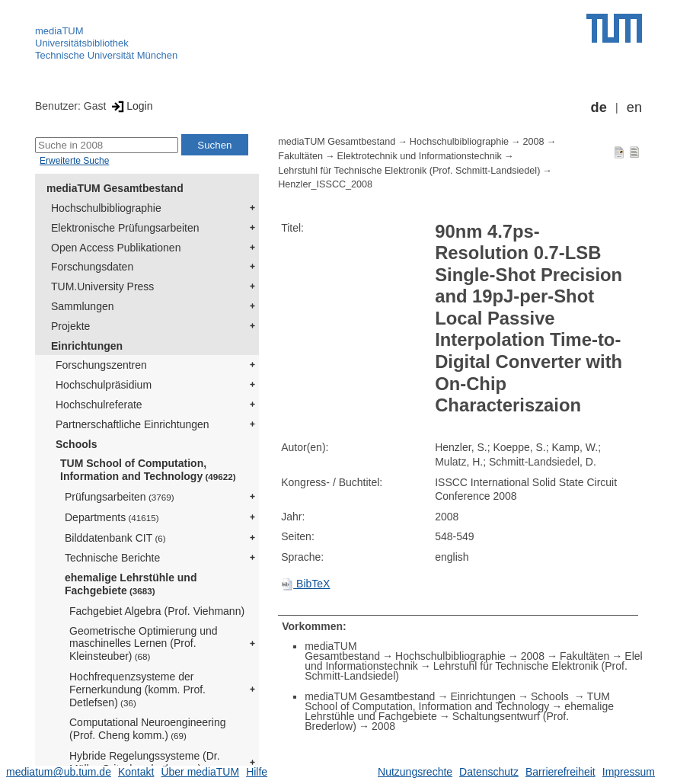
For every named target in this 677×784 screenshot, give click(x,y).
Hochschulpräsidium (104, 385)
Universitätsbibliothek (82, 43)
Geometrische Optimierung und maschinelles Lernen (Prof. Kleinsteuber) (144, 644)
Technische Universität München (106, 55)
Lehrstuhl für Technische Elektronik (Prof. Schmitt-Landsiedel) (409, 171)
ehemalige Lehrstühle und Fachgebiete (131, 584)
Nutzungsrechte (415, 772)
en (634, 107)
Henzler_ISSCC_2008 (325, 184)
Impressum (629, 772)
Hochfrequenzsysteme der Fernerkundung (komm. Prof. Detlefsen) (137, 690)
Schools (76, 444)
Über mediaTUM (200, 772)
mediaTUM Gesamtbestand (115, 188)
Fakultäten (300, 156)
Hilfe (257, 772)
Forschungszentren (101, 365)
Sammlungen (83, 306)
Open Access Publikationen (116, 248)
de (599, 107)
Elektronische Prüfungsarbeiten (125, 228)
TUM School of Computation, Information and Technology (148, 470)
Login (131, 106)
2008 (534, 142)
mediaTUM (59, 31)
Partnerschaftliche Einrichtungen (133, 424)
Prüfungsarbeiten (120, 497)
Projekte (70, 326)
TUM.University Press (102, 286)
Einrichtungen (87, 346)
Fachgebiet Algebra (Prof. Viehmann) (157, 611)
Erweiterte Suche (74, 161)
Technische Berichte (112, 558)
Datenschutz (489, 772)
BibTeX (305, 584)
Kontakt (136, 772)
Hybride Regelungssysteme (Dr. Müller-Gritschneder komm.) (145, 762)
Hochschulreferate (99, 405)
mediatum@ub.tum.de (59, 772)
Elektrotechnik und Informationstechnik (420, 156)
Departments (112, 517)
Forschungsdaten (92, 267)
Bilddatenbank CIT (115, 538)
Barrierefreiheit (560, 772)
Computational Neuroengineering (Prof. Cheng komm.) (147, 729)
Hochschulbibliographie (106, 208)
